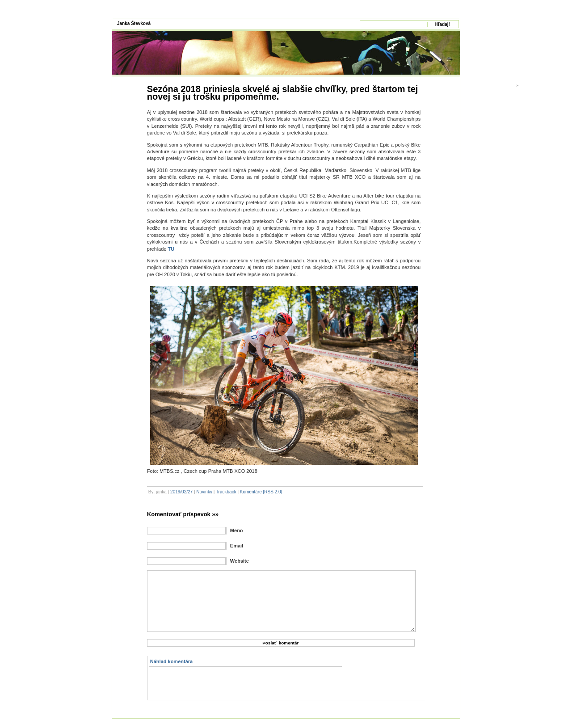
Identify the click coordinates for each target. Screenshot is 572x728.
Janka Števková (134, 23)
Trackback (226, 492)
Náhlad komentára (171, 661)
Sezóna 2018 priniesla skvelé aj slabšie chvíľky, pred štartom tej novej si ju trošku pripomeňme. (283, 93)
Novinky (204, 492)
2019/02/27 (181, 492)
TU (171, 249)
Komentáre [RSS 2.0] (261, 492)
